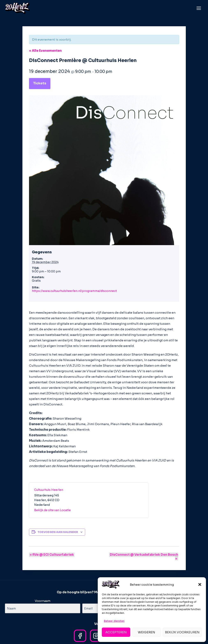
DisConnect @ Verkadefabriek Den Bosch (143, 555)
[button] (200, 584)
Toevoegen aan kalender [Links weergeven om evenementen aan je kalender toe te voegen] (58, 532)
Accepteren (116, 632)
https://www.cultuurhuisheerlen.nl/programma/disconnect (74, 291)
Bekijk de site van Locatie (52, 510)
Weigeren (146, 632)
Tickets (40, 83)
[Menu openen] (199, 8)
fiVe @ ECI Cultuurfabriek (51, 555)
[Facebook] (80, 632)
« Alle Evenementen (45, 51)
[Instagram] (96, 632)
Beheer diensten (114, 621)
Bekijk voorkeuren (182, 632)
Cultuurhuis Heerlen (49, 490)
